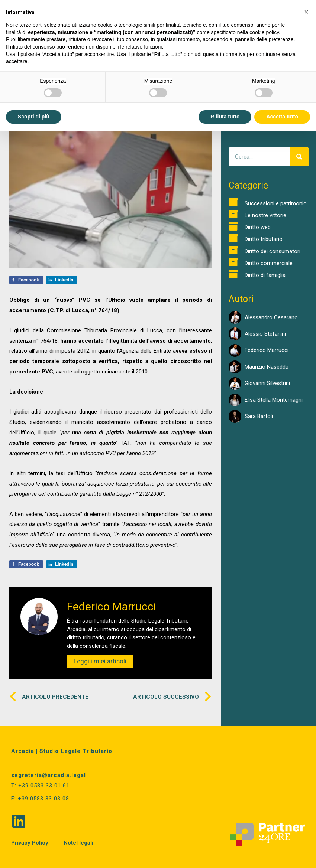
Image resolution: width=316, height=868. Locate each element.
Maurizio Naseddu (267, 367)
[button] (306, 12)
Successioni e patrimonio (276, 203)
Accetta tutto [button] (282, 117)
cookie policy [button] (264, 32)
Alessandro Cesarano (271, 317)
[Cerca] (299, 157)
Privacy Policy (30, 843)
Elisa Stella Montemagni (274, 400)
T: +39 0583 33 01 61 (40, 786)
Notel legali (78, 843)
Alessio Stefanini (265, 334)
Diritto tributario (264, 239)
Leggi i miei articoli (100, 661)
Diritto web (258, 227)
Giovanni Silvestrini (267, 383)
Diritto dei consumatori (273, 251)
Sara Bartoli (259, 416)
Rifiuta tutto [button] (225, 117)
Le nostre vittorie (265, 215)
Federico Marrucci (267, 350)
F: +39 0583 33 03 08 (40, 799)
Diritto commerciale (269, 263)
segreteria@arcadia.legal (49, 775)
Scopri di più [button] (34, 117)
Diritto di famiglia (265, 275)
